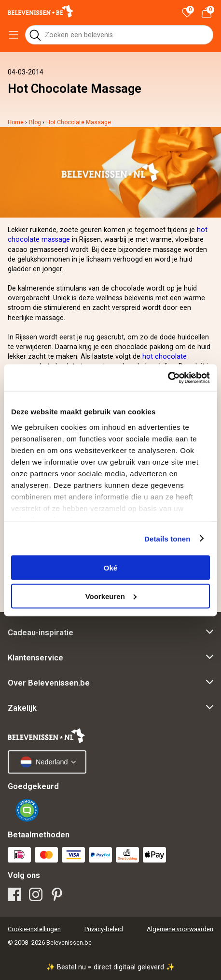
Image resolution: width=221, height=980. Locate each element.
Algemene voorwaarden (180, 929)
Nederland (44, 762)
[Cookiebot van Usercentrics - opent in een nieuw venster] (168, 378)
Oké (110, 568)
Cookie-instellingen (34, 929)
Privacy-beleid (104, 929)
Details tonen (167, 538)
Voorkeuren (111, 596)
